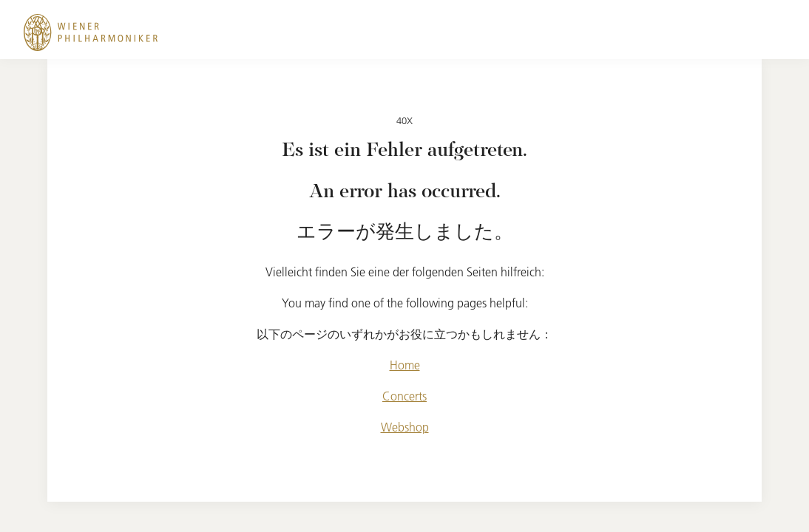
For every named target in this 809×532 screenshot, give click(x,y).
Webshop (405, 427)
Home (405, 365)
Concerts (404, 396)
